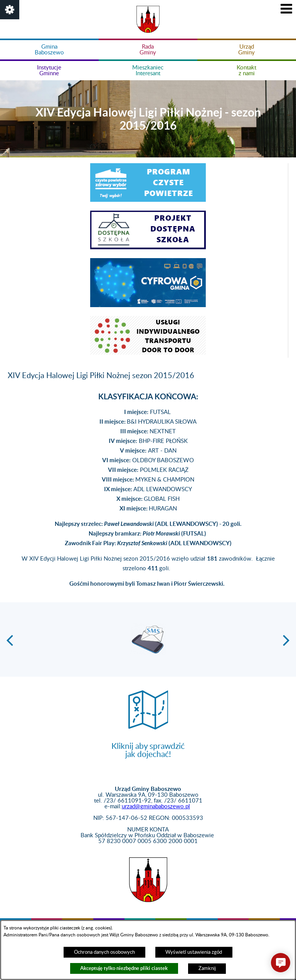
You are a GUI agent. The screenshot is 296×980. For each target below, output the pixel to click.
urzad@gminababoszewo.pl (156, 807)
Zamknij (207, 968)
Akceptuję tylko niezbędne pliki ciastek (124, 968)
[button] (10, 10)
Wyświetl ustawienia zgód (194, 952)
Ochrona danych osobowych (104, 952)
